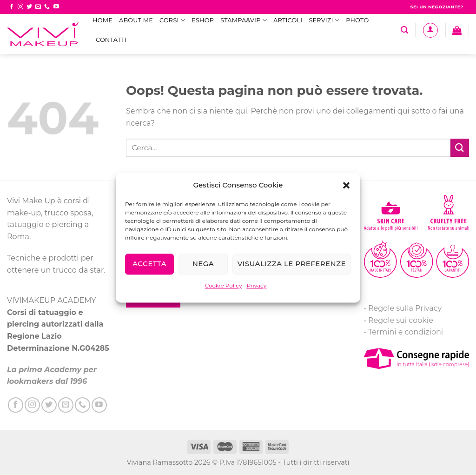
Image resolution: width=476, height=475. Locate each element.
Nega (203, 264)
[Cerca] (404, 30)
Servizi (324, 20)
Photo (357, 20)
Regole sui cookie (401, 320)
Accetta (149, 264)
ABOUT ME (136, 20)
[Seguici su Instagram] (20, 7)
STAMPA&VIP (244, 20)
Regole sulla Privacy (405, 308)
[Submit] (460, 148)
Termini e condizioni (406, 332)
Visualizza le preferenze (292, 264)
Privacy (256, 285)
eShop (203, 20)
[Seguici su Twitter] (29, 7)
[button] (346, 185)
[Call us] (47, 7)
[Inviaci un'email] (38, 7)
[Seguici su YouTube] (56, 7)
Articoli (288, 20)
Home (102, 20)
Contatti (111, 40)
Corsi (172, 20)
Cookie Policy (224, 285)
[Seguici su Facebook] (12, 7)
